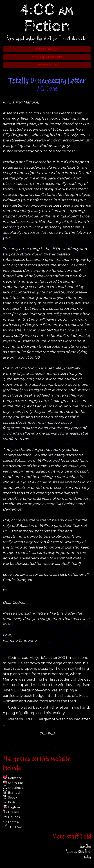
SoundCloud (85, 846)
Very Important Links (47, 57)
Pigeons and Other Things (79, 852)
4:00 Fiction (47, 18)
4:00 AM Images (47, 49)
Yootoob (87, 857)
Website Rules (47, 65)
